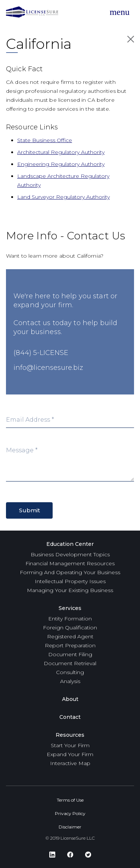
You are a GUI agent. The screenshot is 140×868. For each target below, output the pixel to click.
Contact (70, 717)
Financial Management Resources (70, 563)
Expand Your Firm (70, 754)
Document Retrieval (70, 663)
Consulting (70, 672)
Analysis (70, 681)
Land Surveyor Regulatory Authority (63, 197)
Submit (29, 510)
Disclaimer (70, 827)
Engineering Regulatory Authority (61, 164)
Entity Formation (70, 619)
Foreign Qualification (70, 628)
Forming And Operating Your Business (70, 572)
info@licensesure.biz (48, 368)
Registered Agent (70, 636)
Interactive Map (70, 763)
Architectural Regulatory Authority (61, 152)
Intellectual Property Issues (70, 581)
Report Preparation (70, 645)
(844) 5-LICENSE (41, 353)
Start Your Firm (70, 745)
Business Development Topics (70, 554)
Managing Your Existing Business (70, 590)
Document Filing (70, 654)
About (70, 699)
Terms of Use (70, 800)
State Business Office (45, 140)
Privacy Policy (70, 813)
